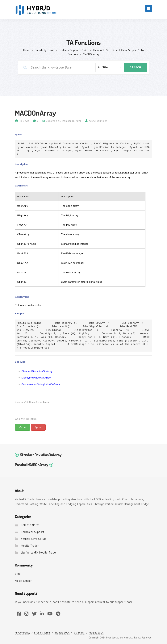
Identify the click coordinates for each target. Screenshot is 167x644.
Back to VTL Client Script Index (32, 402)
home (27, 50)
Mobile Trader (30, 546)
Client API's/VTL (102, 50)
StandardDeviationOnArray (37, 371)
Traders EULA (62, 633)
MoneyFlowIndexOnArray (36, 378)
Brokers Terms (42, 633)
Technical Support (69, 50)
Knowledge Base (45, 50)
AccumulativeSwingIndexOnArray (41, 384)
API (86, 50)
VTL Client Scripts (126, 50)
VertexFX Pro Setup (33, 539)
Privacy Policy (23, 633)
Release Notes (30, 525)
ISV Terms (79, 633)
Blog (18, 574)
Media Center (23, 581)
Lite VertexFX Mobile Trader (39, 552)
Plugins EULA (96, 633)
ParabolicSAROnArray (31, 465)
